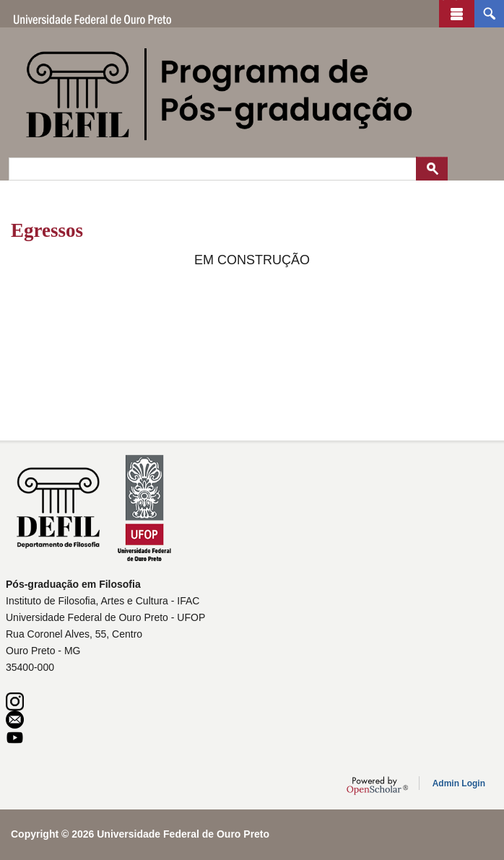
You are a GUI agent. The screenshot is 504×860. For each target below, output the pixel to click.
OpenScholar (377, 786)
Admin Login (459, 783)
